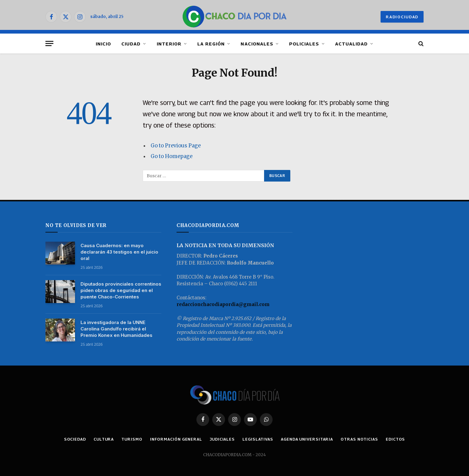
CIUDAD (131, 44)
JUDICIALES (222, 439)
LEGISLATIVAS (258, 439)
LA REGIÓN (211, 44)
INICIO (103, 44)
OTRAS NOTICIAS (359, 439)
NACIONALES (257, 44)
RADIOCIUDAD (402, 17)
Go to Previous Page (176, 146)
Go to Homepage (172, 156)
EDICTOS (395, 439)
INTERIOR (169, 44)
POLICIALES (304, 44)
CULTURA (104, 439)
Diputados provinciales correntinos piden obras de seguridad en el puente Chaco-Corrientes (121, 290)
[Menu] (49, 43)
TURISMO (132, 439)
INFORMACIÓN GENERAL (176, 439)
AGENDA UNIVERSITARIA (307, 439)
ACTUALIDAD (352, 44)
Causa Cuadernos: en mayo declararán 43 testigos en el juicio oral (119, 252)
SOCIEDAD (75, 439)
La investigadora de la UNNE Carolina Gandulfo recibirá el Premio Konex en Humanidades (116, 329)
